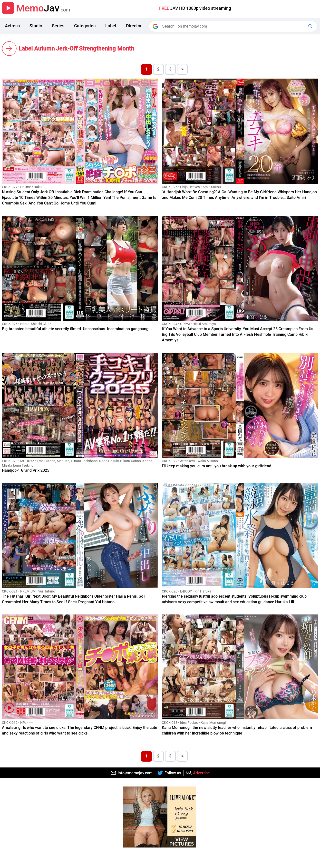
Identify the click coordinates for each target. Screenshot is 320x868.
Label (111, 26)
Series (58, 26)
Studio (36, 26)
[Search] (234, 26)
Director (134, 26)
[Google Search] (311, 26)
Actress (12, 26)
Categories (85, 26)
